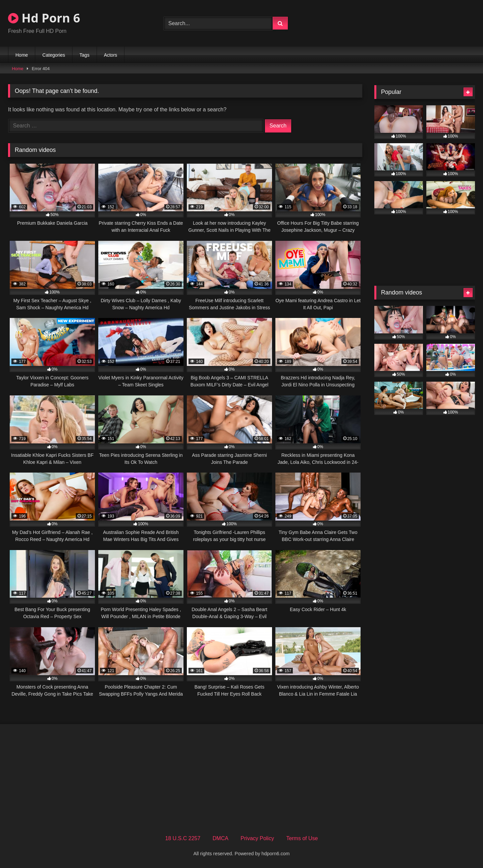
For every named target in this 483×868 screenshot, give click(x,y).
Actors (111, 55)
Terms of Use (302, 838)
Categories (54, 55)
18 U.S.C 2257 (183, 838)
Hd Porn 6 (44, 18)
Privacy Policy (257, 838)
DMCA (221, 838)
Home (22, 55)
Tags (85, 55)
